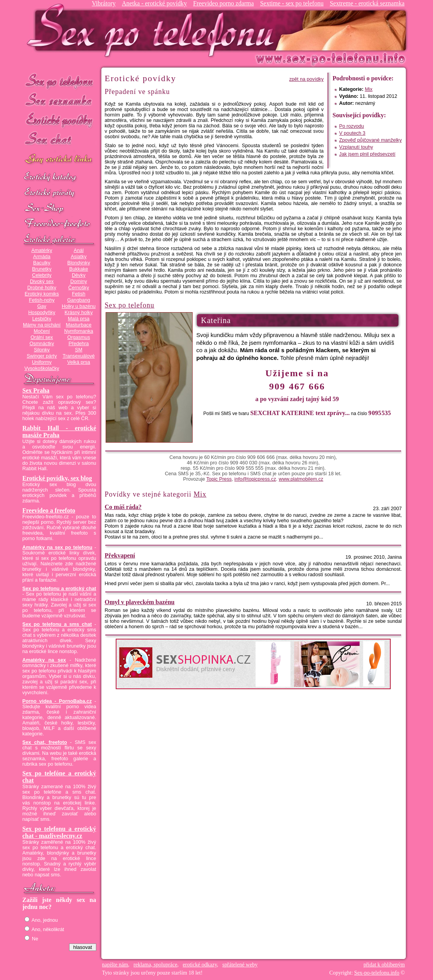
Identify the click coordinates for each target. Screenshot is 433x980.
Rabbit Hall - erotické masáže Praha (59, 432)
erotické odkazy (200, 965)
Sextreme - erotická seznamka (367, 3)
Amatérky (42, 250)
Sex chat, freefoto (45, 742)
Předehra (78, 344)
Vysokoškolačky (42, 368)
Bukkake (79, 269)
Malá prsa (79, 319)
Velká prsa (79, 362)
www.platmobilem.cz (301, 479)
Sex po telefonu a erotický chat (59, 589)
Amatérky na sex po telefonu (57, 547)
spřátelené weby (240, 965)
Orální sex (42, 337)
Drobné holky (42, 288)
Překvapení (120, 555)
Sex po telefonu (59, 81)
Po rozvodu (351, 126)
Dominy (79, 281)
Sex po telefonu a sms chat (57, 624)
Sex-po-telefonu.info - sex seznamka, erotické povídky (153, 30)
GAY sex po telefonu (59, 160)
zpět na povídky (307, 79)
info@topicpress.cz (255, 479)
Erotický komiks (42, 294)
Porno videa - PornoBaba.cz (57, 701)
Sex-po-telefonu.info (377, 973)
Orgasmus (78, 337)
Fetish (78, 294)
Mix (369, 89)
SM (79, 350)
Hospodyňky (42, 313)
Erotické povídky (59, 120)
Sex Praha (36, 390)
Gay (42, 306)
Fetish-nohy (42, 300)
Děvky (79, 275)
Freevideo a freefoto (49, 510)
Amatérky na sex (44, 660)
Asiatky (79, 257)
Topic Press (219, 479)
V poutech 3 (352, 133)
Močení (42, 331)
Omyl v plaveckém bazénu (140, 602)
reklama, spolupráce (156, 965)
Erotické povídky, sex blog (57, 478)
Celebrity (42, 275)
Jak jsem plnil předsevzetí (367, 154)
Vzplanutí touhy (356, 147)
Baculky (42, 263)
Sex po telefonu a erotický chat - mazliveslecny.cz (59, 832)
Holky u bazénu (79, 306)
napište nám (115, 965)
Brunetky (42, 269)
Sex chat (59, 140)
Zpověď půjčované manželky (370, 140)
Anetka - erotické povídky (155, 3)
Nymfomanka (79, 331)
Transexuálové (79, 356)
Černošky (79, 288)
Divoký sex (42, 281)
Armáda (42, 257)
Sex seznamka (59, 100)
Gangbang (79, 300)
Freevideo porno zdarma (223, 3)
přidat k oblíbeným (384, 965)
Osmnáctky (42, 344)
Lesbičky (42, 319)
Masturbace (78, 325)
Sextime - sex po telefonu (292, 3)
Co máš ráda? (123, 507)
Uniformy (42, 362)
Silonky (42, 350)
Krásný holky (78, 313)
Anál (79, 250)
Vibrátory (103, 3)
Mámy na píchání (42, 325)
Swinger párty (42, 356)
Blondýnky (78, 263)
